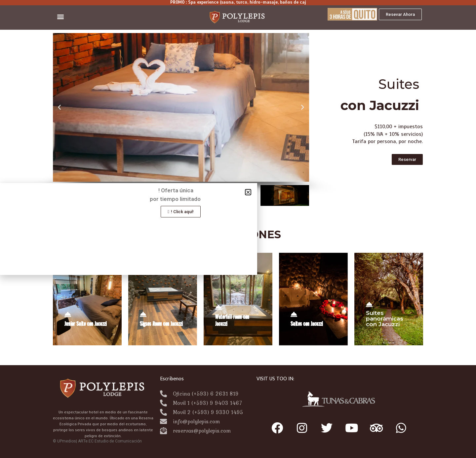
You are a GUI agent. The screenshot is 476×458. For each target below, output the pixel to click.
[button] (60, 17)
